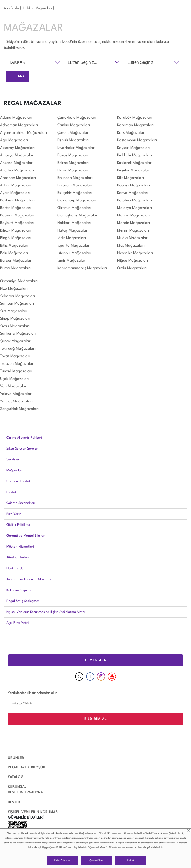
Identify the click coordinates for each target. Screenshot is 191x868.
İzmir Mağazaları (72, 261)
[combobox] (33, 62)
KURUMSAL (17, 787)
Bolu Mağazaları (14, 253)
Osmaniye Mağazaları (19, 281)
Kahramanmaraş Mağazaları (82, 268)
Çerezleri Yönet (97, 860)
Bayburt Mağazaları (17, 223)
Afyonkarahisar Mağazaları (23, 133)
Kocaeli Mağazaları (133, 185)
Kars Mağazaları (131, 133)
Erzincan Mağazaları (75, 178)
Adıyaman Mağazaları (19, 125)
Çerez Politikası (58, 847)
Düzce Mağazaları (73, 155)
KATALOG (16, 777)
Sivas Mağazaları (15, 326)
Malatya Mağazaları (135, 208)
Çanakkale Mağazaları (77, 118)
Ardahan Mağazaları (18, 178)
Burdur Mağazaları (16, 261)
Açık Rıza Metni (18, 623)
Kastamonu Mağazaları (137, 140)
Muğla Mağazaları (133, 238)
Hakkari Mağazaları (74, 223)
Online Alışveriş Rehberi (24, 438)
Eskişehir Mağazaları (75, 193)
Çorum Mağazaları (73, 133)
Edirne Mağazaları (73, 163)
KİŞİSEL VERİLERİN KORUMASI (33, 812)
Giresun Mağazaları (74, 208)
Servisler (13, 460)
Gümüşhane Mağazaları (78, 216)
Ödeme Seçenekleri (21, 503)
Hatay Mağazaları (73, 231)
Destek (12, 492)
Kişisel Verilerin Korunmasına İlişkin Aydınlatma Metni (46, 612)
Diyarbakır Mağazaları (76, 148)
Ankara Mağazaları (17, 163)
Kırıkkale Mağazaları (135, 155)
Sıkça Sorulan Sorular (22, 449)
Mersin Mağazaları (133, 231)
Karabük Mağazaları (135, 118)
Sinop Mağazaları (15, 319)
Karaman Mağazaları (135, 125)
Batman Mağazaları (17, 216)
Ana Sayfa (11, 8)
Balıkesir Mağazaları (17, 201)
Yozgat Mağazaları (16, 401)
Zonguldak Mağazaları (19, 409)
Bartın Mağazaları (16, 208)
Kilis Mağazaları (130, 178)
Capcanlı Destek (19, 481)
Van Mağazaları (14, 386)
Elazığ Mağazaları (73, 170)
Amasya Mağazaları (17, 155)
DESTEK (14, 803)
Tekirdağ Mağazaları (18, 349)
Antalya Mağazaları (17, 170)
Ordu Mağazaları (132, 268)
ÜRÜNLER (16, 758)
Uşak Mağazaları (15, 379)
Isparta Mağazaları (74, 246)
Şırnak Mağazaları (16, 341)
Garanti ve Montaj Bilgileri (26, 536)
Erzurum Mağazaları (75, 185)
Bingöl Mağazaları (16, 238)
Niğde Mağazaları (133, 261)
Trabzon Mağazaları (17, 364)
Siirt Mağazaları (14, 311)
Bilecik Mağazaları (16, 231)
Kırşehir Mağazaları (134, 170)
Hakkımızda (15, 568)
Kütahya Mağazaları (135, 201)
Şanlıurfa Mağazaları (18, 334)
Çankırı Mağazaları (74, 125)
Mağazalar (14, 470)
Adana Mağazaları (16, 118)
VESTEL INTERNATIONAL (26, 792)
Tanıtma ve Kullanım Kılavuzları (30, 579)
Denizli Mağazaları (73, 140)
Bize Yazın (14, 514)
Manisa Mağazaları (134, 216)
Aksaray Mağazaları (17, 148)
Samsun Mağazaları (17, 304)
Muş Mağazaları (131, 246)
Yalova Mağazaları (16, 394)
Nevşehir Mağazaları (135, 253)
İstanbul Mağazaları (74, 253)
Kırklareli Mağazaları (135, 163)
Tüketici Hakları (18, 558)
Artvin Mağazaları (16, 185)
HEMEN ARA (96, 660)
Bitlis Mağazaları (14, 246)
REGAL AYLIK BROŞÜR (27, 768)
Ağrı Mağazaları (14, 140)
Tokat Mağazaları (15, 356)
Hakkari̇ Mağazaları (38, 8)
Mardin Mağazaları (133, 223)
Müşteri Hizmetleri (20, 547)
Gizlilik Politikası (18, 525)
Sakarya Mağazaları (17, 296)
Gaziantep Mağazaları (77, 201)
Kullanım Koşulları (19, 590)
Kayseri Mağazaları (134, 148)
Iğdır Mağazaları (72, 238)
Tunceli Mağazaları (16, 371)
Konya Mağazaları (133, 193)
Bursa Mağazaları (15, 268)
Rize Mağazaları (14, 289)
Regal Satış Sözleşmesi (23, 601)
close (189, 831)
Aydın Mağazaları (15, 193)
